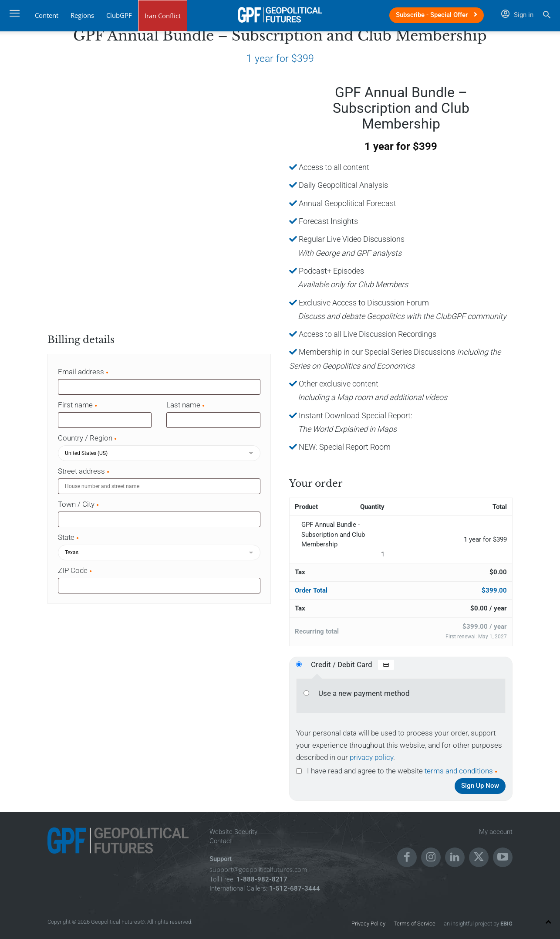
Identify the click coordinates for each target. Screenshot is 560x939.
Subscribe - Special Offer (437, 15)
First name (78, 405)
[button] (547, 16)
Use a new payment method (364, 693)
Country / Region (88, 438)
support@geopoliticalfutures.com (258, 869)
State (69, 537)
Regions (82, 15)
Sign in (517, 15)
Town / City (79, 504)
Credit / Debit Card (353, 664)
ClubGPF (119, 15)
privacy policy (371, 757)
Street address (84, 471)
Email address (84, 372)
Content (47, 15)
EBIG (506, 924)
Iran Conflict (163, 16)
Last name (186, 405)
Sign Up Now (480, 786)
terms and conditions (459, 771)
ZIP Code (75, 570)
